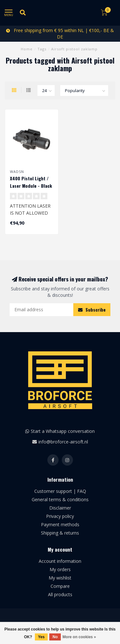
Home (27, 49)
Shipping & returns (60, 533)
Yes (41, 637)
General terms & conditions (60, 499)
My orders (60, 569)
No (55, 637)
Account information (60, 561)
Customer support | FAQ (60, 491)
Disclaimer (60, 508)
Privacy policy (60, 516)
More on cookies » (79, 637)
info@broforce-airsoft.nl (63, 442)
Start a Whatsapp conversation (63, 431)
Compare (60, 586)
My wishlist (60, 578)
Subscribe (92, 309)
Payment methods (60, 524)
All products (60, 594)
